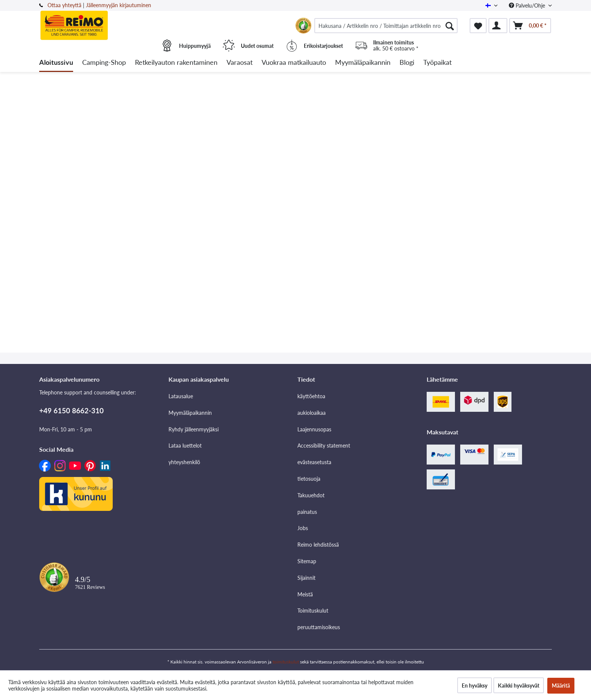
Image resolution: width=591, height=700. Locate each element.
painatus (307, 512)
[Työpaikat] (437, 63)
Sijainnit (306, 578)
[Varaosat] (240, 63)
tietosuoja (309, 479)
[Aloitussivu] (56, 63)
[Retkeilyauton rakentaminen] (176, 63)
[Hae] (450, 26)
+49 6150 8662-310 (71, 410)
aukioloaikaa (312, 413)
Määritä (561, 685)
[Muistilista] (478, 26)
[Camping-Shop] (104, 63)
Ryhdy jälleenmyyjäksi (194, 429)
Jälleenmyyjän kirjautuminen (119, 5)
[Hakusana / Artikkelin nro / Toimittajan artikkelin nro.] (386, 26)
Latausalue (181, 396)
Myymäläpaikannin (190, 413)
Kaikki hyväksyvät (519, 685)
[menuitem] (386, 26)
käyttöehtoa (311, 396)
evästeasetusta (314, 462)
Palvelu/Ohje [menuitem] (528, 5)
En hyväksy (475, 685)
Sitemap (307, 561)
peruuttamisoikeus (319, 627)
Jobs (303, 528)
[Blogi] (407, 63)
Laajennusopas (314, 429)
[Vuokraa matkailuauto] (294, 63)
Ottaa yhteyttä (64, 5)
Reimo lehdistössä (318, 545)
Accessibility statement (324, 446)
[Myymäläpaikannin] (363, 63)
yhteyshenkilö (184, 462)
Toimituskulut (313, 611)
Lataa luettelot (185, 446)
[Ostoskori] (530, 26)
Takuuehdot (311, 495)
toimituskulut (286, 662)
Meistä (305, 594)
